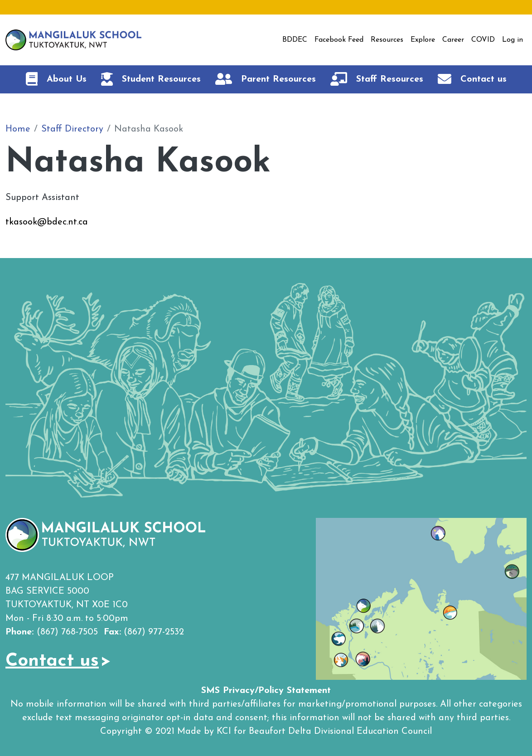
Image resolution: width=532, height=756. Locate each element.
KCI (224, 732)
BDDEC (295, 40)
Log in (513, 40)
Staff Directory (72, 129)
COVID (483, 40)
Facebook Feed (339, 40)
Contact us (52, 661)
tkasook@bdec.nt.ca (47, 222)
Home (18, 129)
